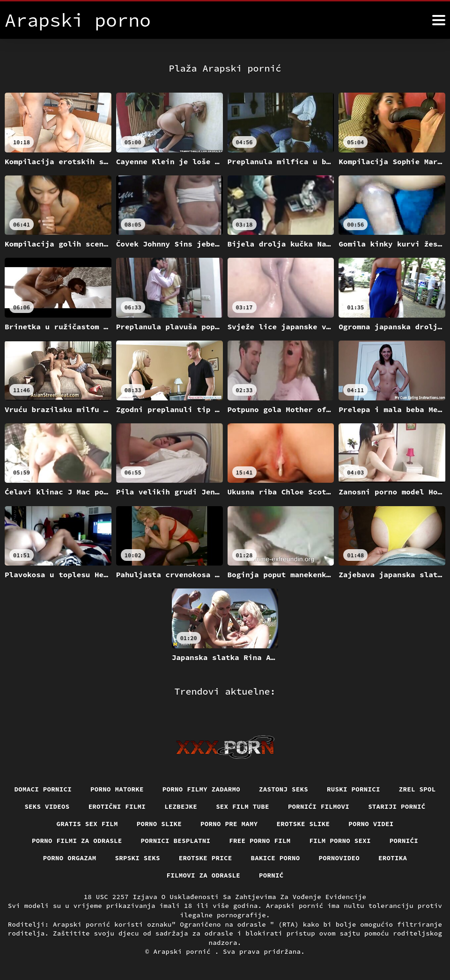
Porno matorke (117, 789)
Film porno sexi (340, 841)
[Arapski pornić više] (439, 20)
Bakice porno (276, 858)
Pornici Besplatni (176, 841)
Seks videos (47, 806)
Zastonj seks (284, 789)
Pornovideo (339, 858)
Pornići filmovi (319, 806)
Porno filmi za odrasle (77, 841)
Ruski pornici (354, 789)
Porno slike (159, 824)
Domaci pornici (43, 789)
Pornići (404, 841)
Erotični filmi (117, 806)
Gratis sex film (87, 824)
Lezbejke (181, 806)
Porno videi (371, 824)
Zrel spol (417, 789)
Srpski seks (138, 858)
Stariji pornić (397, 806)
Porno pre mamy (229, 824)
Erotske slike (303, 824)
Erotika (393, 858)
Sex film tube (243, 806)
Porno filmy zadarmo (201, 789)
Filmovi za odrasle (204, 875)
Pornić (271, 875)
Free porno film (260, 841)
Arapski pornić (184, 951)
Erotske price (206, 858)
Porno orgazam (70, 858)
